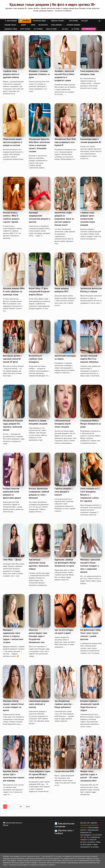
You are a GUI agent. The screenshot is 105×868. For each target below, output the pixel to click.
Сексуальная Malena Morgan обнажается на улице (91, 424)
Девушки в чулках (11, 29)
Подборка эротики (57, 21)
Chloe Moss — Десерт (12, 560)
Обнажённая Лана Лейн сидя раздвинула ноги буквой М (65, 142)
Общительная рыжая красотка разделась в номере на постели (13, 142)
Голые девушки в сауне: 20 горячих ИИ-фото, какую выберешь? (40, 774)
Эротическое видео (39, 21)
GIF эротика (75, 29)
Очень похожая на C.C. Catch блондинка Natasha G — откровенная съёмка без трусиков (90, 495)
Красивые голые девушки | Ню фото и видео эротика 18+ (52, 5)
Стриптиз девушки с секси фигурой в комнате (64, 492)
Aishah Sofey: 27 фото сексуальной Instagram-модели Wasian (40, 291)
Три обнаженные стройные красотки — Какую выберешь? (64, 704)
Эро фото (65, 29)
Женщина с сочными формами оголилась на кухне (39, 74)
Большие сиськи (10, 25)
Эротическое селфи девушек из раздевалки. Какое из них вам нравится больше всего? (64, 219)
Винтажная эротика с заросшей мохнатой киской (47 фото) (12, 359)
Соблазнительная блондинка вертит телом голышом (63, 424)
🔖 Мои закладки (11, 21)
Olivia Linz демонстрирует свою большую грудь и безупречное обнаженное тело (38, 636)
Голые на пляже (51, 29)
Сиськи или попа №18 (64, 771)
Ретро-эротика (25, 29)
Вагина (23, 25)
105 (21, 807)
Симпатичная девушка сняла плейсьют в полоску (39, 704)
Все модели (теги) (89, 29)
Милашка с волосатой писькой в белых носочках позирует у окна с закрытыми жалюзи (90, 566)
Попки (33, 25)
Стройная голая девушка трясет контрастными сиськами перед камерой (87, 219)
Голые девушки (56, 25)
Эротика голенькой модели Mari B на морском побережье (89, 359)
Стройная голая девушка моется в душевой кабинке (11, 74)
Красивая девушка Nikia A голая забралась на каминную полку (14, 291)
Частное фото (43, 25)
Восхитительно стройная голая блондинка (36, 359)
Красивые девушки (73, 25)
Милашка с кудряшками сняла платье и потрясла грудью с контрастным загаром (13, 636)
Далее (28, 807)
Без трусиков (38, 29)
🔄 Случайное (25, 21)
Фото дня (84, 21)
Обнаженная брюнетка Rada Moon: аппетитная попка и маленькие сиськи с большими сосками (39, 145)
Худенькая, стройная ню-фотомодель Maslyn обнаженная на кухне (65, 563)
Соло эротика (73, 21)
